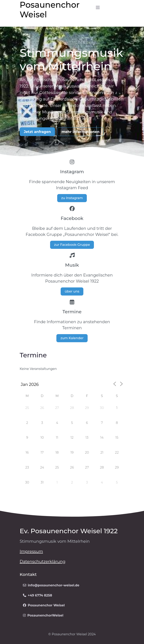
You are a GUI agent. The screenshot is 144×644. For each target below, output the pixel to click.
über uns (72, 291)
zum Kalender (72, 338)
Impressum (31, 551)
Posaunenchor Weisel (44, 605)
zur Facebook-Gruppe (72, 245)
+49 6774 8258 (38, 595)
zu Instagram (72, 198)
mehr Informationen (80, 132)
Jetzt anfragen (37, 132)
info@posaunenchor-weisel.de (51, 585)
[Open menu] (98, 7)
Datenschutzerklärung (42, 562)
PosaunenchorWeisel (43, 615)
